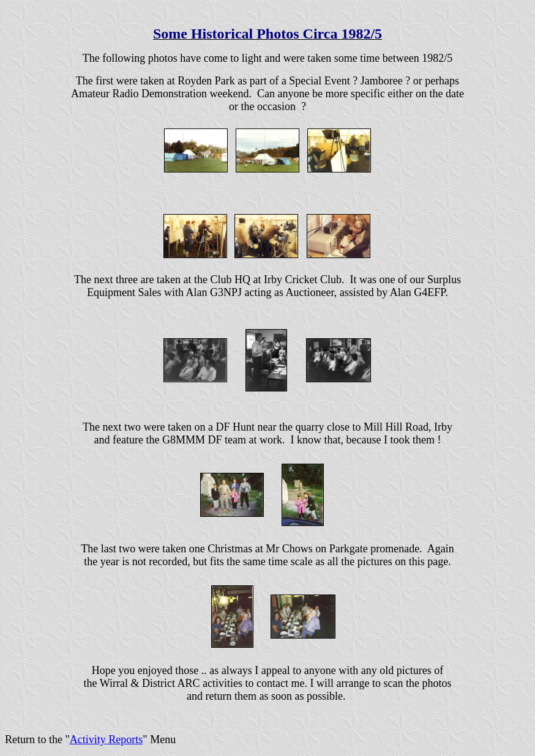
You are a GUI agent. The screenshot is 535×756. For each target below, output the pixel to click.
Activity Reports (107, 739)
